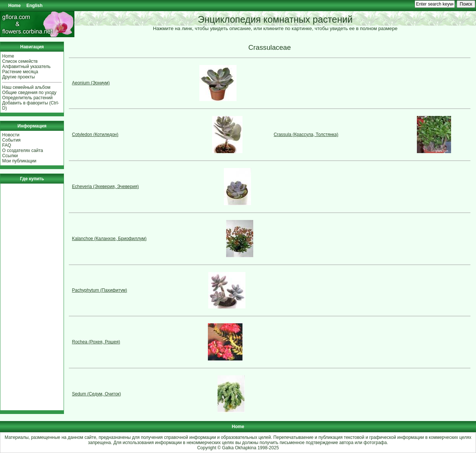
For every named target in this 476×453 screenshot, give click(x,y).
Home (14, 6)
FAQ (7, 145)
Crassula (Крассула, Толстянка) (306, 135)
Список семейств (20, 61)
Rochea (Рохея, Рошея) (96, 342)
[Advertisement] (25, 297)
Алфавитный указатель (26, 67)
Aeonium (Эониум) (91, 83)
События (12, 140)
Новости (11, 135)
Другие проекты (19, 77)
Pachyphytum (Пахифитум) (100, 290)
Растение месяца (20, 72)
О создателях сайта (23, 151)
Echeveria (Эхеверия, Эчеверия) (106, 187)
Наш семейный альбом (26, 87)
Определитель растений (28, 98)
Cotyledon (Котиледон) (95, 135)
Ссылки (10, 156)
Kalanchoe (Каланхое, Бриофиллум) (110, 239)
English (34, 6)
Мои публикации (19, 161)
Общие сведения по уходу (29, 93)
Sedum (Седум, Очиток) (97, 394)
